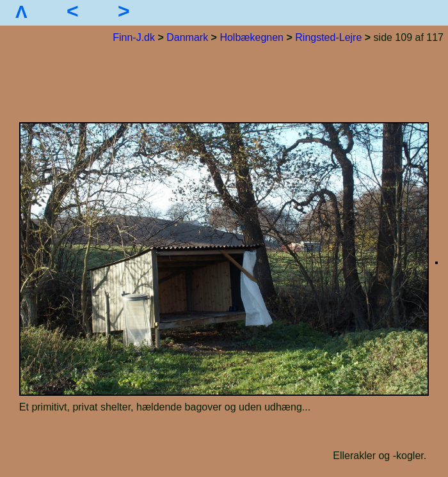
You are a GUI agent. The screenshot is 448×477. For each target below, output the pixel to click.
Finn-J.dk (134, 37)
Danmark (187, 37)
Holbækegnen (252, 37)
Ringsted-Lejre (328, 37)
